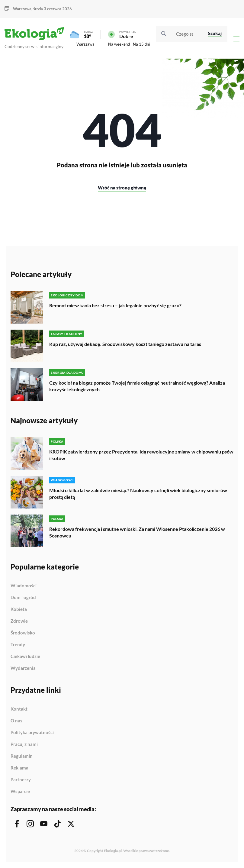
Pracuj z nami (24, 744)
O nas (16, 721)
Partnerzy (21, 780)
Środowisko (23, 633)
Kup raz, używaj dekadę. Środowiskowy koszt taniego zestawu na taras (125, 344)
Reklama (19, 768)
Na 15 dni (141, 44)
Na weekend (119, 44)
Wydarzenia (23, 668)
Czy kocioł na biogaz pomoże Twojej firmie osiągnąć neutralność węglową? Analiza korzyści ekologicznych (137, 386)
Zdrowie (19, 621)
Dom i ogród (23, 598)
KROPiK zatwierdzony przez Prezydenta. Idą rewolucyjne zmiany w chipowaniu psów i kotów (141, 455)
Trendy (18, 645)
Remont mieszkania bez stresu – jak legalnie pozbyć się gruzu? (115, 305)
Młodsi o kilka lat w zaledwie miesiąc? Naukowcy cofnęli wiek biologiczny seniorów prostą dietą (138, 494)
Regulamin (22, 756)
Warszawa (22, 9)
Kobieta (19, 609)
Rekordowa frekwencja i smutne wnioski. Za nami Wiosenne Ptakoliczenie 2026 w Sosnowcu (137, 532)
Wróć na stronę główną (122, 188)
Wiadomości (24, 586)
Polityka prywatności (32, 733)
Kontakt (19, 709)
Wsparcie (20, 791)
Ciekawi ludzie (25, 657)
